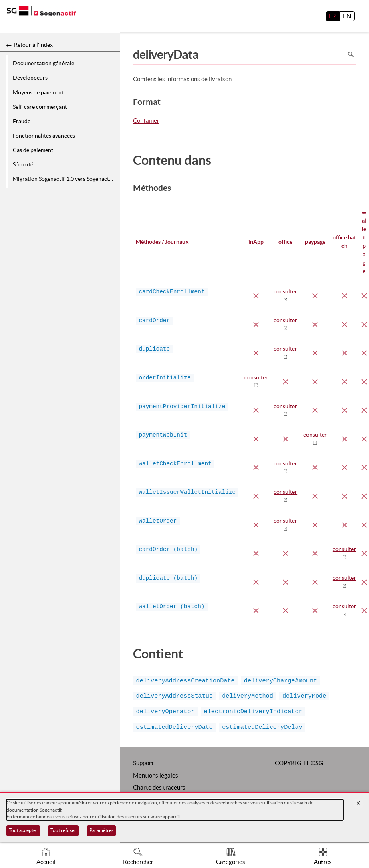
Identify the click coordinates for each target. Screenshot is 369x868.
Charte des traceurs (159, 787)
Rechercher (138, 862)
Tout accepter (23, 830)
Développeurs (30, 78)
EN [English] (347, 16)
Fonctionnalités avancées (44, 136)
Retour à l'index (33, 45)
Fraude (22, 121)
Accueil (46, 862)
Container (146, 121)
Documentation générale (43, 63)
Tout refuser (63, 830)
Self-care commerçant (40, 107)
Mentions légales (156, 775)
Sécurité (23, 164)
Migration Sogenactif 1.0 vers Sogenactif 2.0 (65, 179)
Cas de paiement (33, 150)
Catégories (231, 862)
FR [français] (333, 16)
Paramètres (101, 830)
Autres (323, 862)
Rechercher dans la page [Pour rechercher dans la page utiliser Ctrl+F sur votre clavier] (351, 54)
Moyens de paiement (38, 92)
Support (143, 763)
